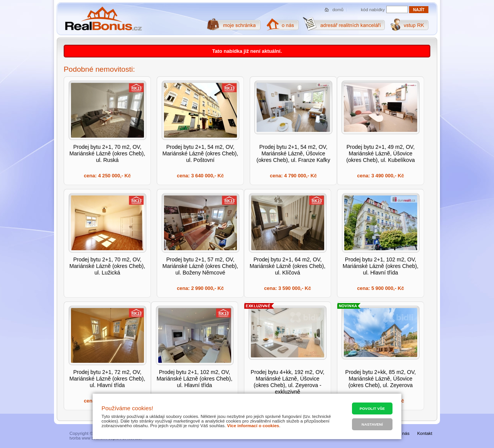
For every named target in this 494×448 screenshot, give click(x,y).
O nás (403, 433)
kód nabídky (373, 10)
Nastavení (372, 424)
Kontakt (425, 433)
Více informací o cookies (253, 426)
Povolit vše (372, 408)
